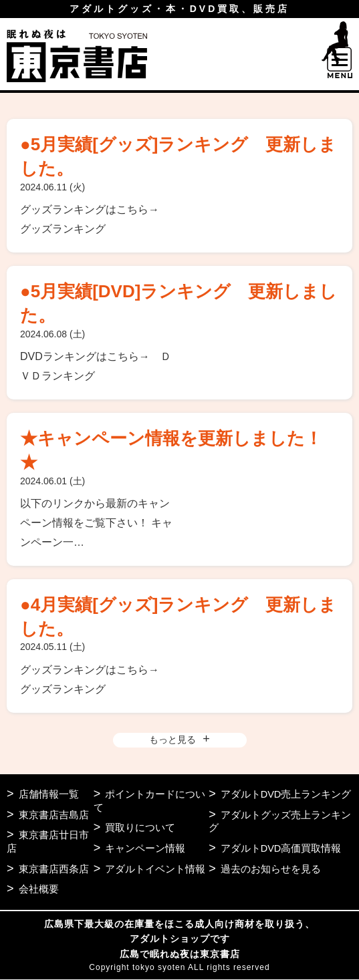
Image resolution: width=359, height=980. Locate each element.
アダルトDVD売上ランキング (286, 794)
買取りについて (140, 828)
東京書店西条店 (54, 869)
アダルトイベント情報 (155, 869)
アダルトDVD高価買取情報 (281, 849)
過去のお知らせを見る (271, 869)
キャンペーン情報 (145, 849)
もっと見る (172, 740)
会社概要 (39, 889)
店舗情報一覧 (49, 794)
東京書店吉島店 (54, 815)
